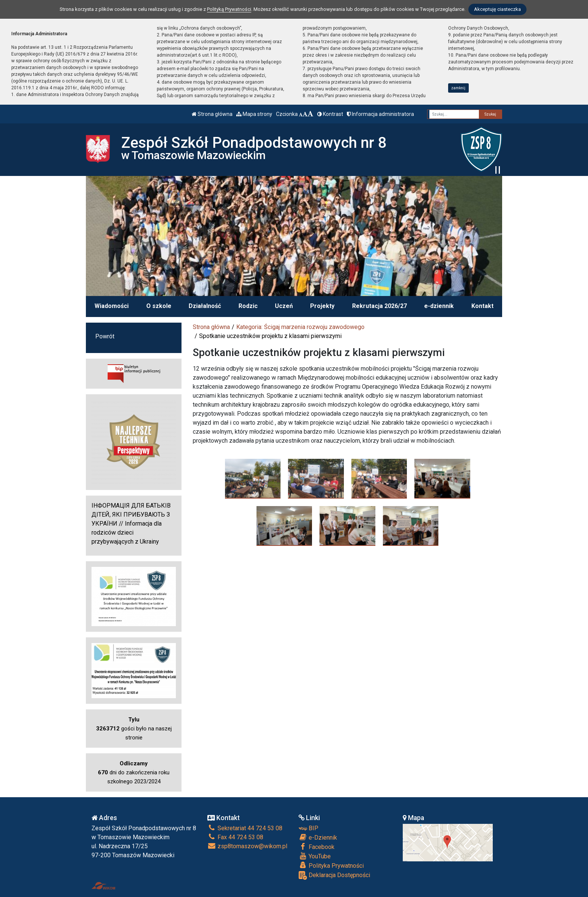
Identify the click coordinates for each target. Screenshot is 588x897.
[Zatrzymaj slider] (498, 170)
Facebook (316, 847)
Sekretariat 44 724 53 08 (245, 828)
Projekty (322, 306)
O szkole (159, 306)
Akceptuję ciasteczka (497, 9)
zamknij (458, 88)
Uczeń (284, 306)
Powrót (105, 336)
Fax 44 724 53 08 (235, 837)
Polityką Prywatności (229, 9)
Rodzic (248, 306)
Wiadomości (112, 306)
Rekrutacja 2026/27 (379, 306)
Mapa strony (254, 114)
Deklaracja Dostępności (334, 875)
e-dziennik (439, 306)
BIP (308, 828)
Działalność (205, 306)
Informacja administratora (380, 114)
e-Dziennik (318, 837)
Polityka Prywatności (331, 865)
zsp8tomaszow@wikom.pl (247, 846)
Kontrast (330, 114)
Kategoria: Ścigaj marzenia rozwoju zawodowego (300, 327)
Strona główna (212, 114)
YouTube (315, 856)
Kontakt (482, 306)
